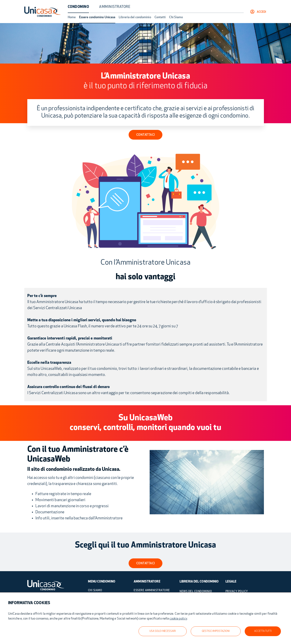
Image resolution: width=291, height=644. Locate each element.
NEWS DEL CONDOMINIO (196, 591)
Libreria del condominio (135, 17)
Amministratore (115, 7)
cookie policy (178, 619)
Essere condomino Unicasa (97, 17)
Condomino (78, 7)
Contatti (160, 17)
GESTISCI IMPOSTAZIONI (216, 631)
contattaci (146, 563)
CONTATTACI (146, 135)
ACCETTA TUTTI (263, 631)
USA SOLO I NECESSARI (163, 631)
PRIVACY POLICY (237, 591)
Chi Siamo (176, 17)
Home (72, 17)
